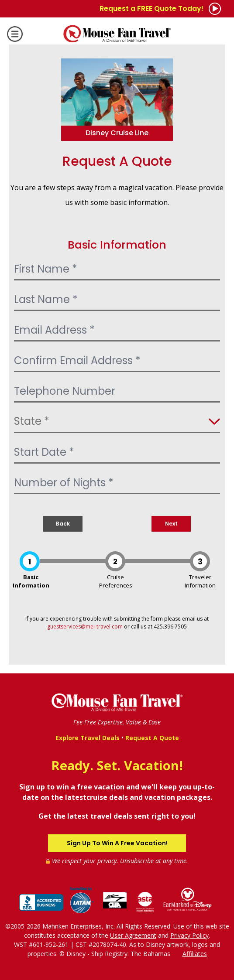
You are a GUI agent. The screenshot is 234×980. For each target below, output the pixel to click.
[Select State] (117, 422)
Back (63, 524)
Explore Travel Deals (88, 738)
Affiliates (195, 954)
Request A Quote (152, 738)
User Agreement (133, 935)
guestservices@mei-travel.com (85, 627)
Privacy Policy (189, 935)
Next (171, 524)
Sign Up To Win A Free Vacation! (117, 843)
